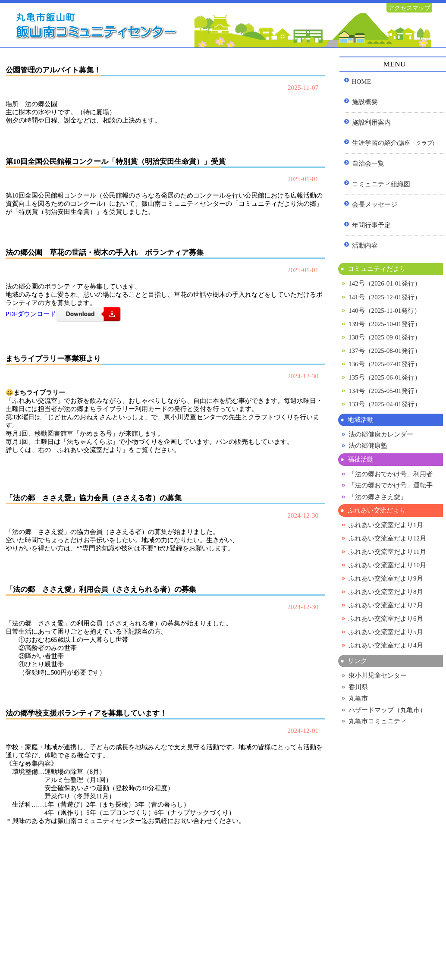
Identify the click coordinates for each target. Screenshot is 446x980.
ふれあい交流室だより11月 (387, 552)
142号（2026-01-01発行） (385, 283)
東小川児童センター (378, 675)
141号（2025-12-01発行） (385, 297)
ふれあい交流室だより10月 (387, 565)
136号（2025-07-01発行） (385, 364)
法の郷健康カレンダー (381, 434)
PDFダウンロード (63, 314)
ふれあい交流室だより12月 (387, 538)
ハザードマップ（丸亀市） (387, 710)
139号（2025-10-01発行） (385, 324)
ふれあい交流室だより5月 (386, 632)
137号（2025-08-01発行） (385, 351)
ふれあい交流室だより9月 (386, 578)
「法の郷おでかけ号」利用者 (391, 474)
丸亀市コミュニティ (378, 721)
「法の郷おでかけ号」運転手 (391, 485)
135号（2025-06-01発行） (385, 377)
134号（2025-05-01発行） (385, 391)
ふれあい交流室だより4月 (386, 645)
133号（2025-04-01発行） (385, 404)
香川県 (358, 687)
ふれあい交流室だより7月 (386, 605)
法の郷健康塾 (368, 446)
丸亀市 (358, 698)
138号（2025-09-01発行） (385, 337)
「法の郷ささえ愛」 (378, 497)
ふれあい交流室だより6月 (386, 619)
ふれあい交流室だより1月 (386, 525)
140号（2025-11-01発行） (385, 311)
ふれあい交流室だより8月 (386, 592)
